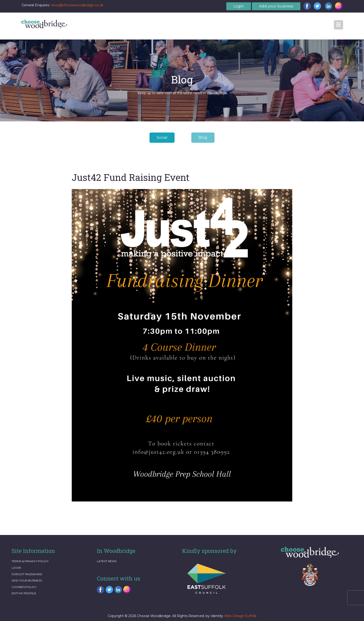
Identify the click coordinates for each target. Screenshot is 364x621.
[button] (338, 25)
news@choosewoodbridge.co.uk (77, 5)
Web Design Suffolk (240, 616)
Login (239, 6)
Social (162, 138)
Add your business (276, 6)
